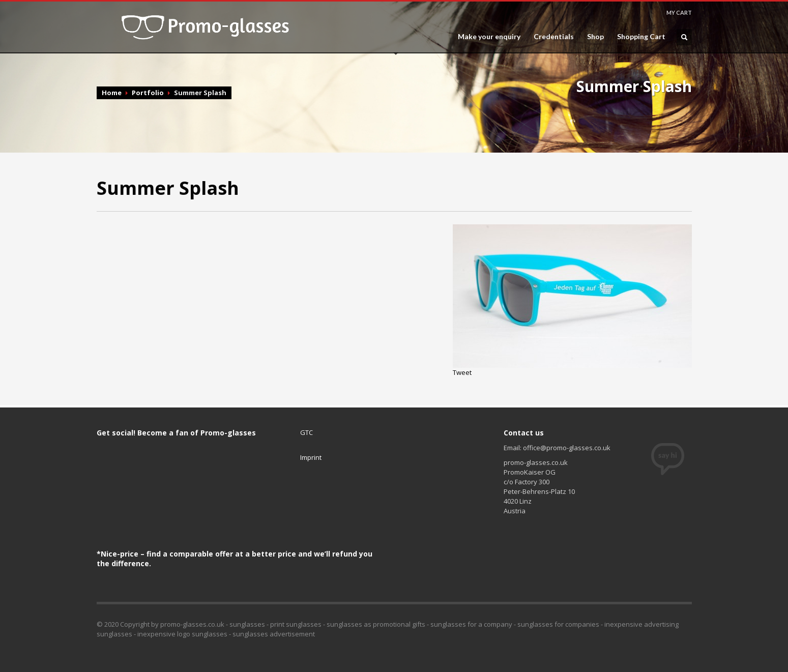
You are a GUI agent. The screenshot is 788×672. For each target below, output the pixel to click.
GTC (307, 432)
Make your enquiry (489, 37)
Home (112, 93)
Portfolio (148, 93)
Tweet (462, 372)
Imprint (311, 457)
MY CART (679, 12)
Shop (595, 37)
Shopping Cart (641, 37)
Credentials (554, 37)
